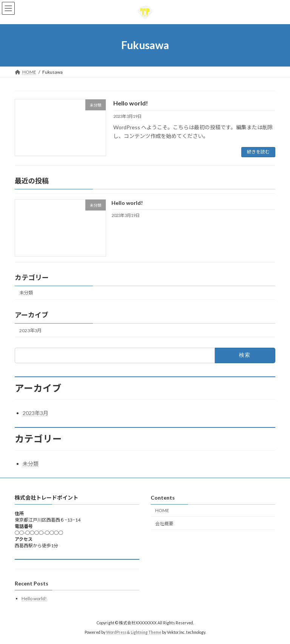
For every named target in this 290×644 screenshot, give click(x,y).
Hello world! (131, 103)
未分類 (26, 293)
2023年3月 (30, 331)
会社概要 (164, 524)
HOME (162, 510)
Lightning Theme (146, 632)
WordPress (116, 632)
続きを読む (258, 152)
